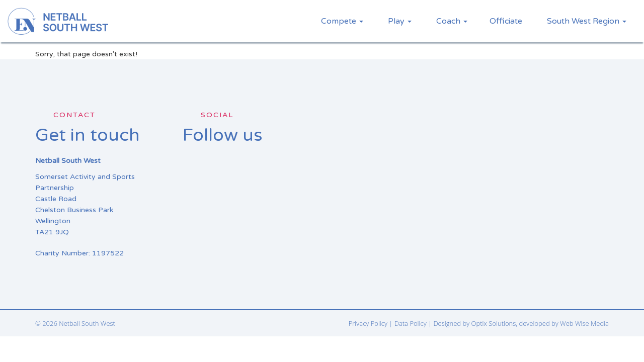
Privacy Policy (368, 323)
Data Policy (411, 323)
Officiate (506, 21)
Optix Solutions (494, 323)
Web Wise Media (584, 323)
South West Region (587, 21)
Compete (342, 21)
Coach (452, 21)
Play (400, 21)
